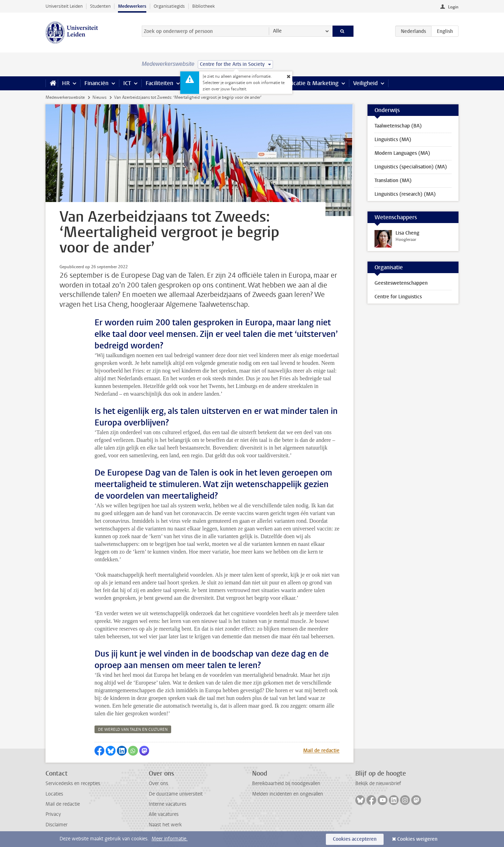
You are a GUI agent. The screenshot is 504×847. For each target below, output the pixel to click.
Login (453, 7)
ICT (127, 83)
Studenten (100, 6)
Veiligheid (365, 83)
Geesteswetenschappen (401, 283)
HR (66, 83)
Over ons (158, 783)
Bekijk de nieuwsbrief (378, 783)
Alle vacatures (164, 814)
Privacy (53, 814)
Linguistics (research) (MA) (405, 194)
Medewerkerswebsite (65, 97)
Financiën (96, 83)
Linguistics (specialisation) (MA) (411, 167)
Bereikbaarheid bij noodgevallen (286, 783)
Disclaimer (57, 825)
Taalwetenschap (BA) (398, 126)
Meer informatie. (170, 839)
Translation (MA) (393, 180)
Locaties (54, 794)
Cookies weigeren (417, 839)
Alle (277, 31)
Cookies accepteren (355, 839)
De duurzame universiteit (176, 794)
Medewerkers (132, 6)
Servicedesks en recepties (73, 783)
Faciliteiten (159, 83)
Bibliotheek (204, 6)
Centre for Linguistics (398, 297)
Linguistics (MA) (393, 140)
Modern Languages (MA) (402, 153)
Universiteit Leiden (64, 6)
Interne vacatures (167, 804)
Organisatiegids (169, 6)
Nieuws (99, 97)
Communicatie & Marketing (304, 83)
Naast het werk (165, 825)
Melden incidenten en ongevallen (288, 794)
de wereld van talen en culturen (133, 730)
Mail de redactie (321, 751)
